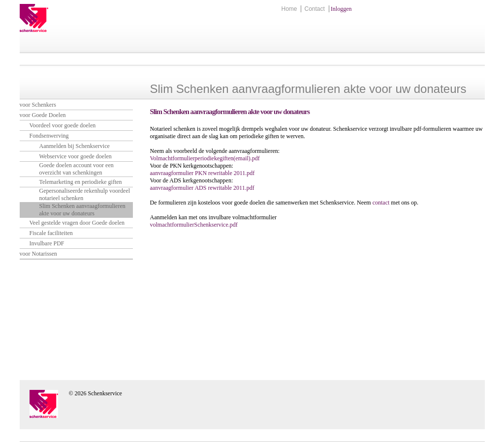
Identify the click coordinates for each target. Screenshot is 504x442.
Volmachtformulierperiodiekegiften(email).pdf (205, 158)
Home (289, 9)
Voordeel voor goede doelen (63, 125)
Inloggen (341, 9)
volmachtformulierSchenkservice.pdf (194, 225)
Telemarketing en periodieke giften (81, 182)
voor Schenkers (38, 105)
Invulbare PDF (47, 243)
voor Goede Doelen (43, 115)
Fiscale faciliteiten (51, 233)
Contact (314, 9)
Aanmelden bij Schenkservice (75, 146)
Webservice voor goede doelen (76, 156)
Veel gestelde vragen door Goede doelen (77, 223)
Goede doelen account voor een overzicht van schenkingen (77, 169)
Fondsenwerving (49, 136)
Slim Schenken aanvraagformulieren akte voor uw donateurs (82, 210)
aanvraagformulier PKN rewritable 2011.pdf (203, 173)
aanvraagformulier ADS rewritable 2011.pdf (202, 188)
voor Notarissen (38, 254)
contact (382, 203)
